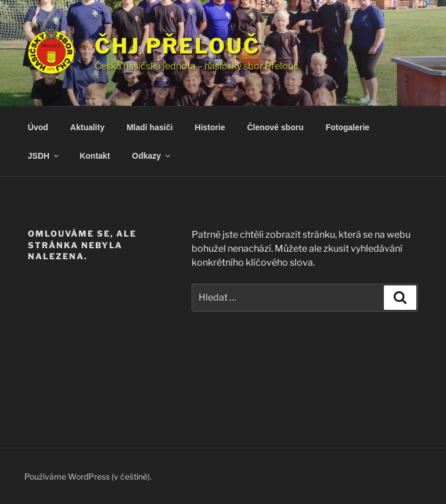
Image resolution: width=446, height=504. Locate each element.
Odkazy (152, 156)
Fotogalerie (348, 127)
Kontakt (95, 156)
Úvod (38, 127)
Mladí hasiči (150, 127)
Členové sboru (275, 127)
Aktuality (87, 127)
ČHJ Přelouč (177, 46)
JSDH (44, 156)
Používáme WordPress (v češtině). (88, 476)
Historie (210, 127)
